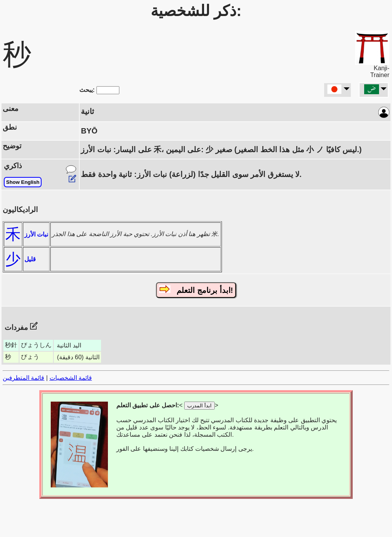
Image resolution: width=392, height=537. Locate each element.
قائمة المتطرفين (23, 378)
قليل (30, 259)
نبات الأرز (36, 234)
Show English (23, 182)
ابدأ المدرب (199, 406)
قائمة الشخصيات (71, 378)
